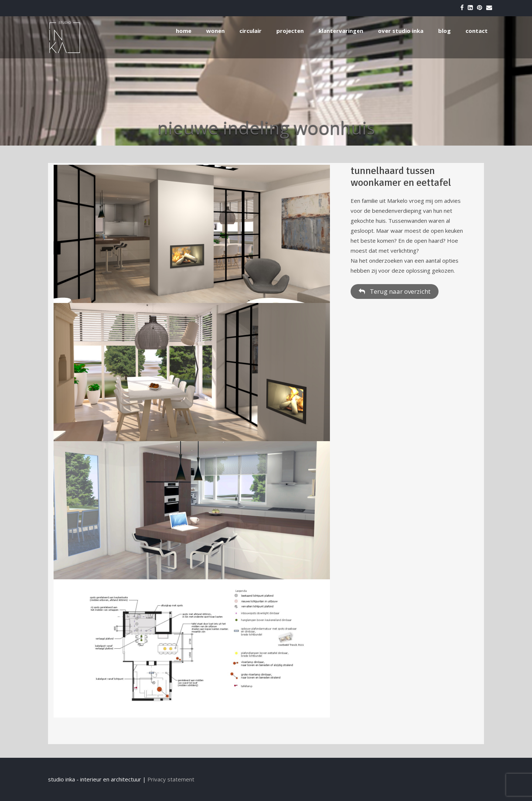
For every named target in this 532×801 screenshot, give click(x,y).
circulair (250, 31)
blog (444, 31)
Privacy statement (171, 779)
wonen (215, 31)
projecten (290, 31)
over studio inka (401, 31)
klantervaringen (341, 31)
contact (477, 31)
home (184, 31)
